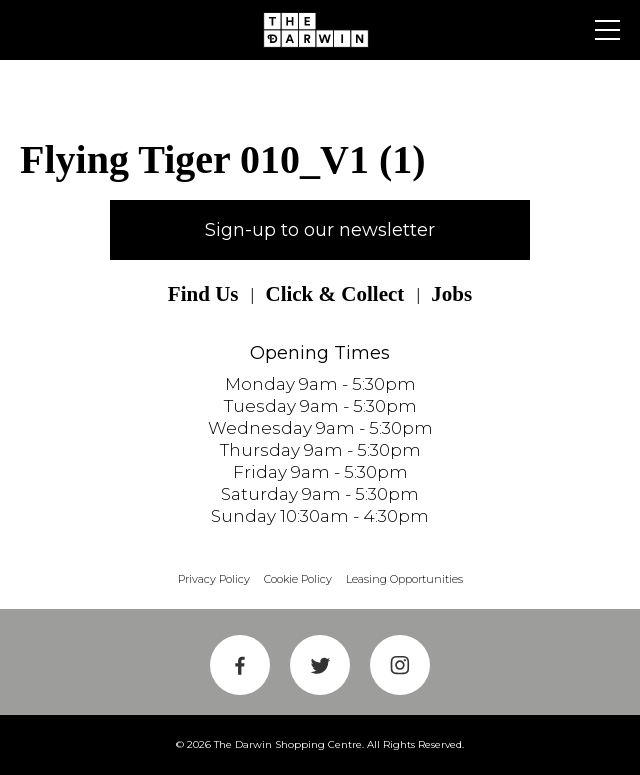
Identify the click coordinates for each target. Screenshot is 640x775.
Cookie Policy (298, 579)
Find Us (203, 294)
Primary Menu (607, 30)
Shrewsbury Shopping (320, 30)
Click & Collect (334, 294)
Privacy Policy (214, 579)
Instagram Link (400, 665)
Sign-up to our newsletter (320, 230)
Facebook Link (240, 665)
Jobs (451, 294)
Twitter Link (320, 665)
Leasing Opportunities (404, 579)
